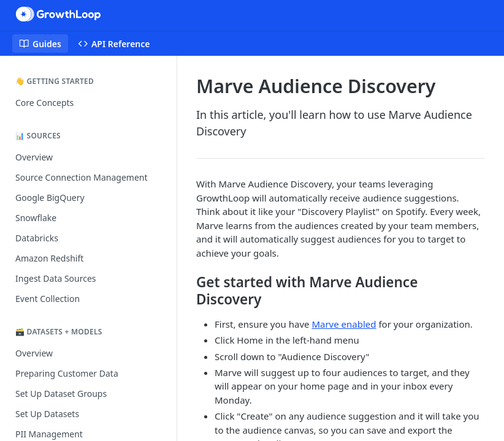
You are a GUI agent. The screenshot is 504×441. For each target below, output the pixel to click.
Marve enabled (344, 324)
